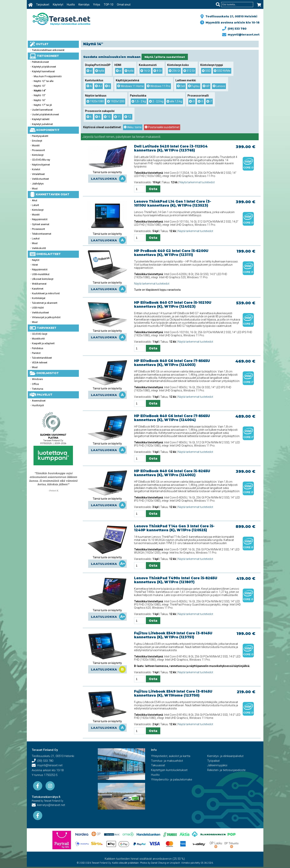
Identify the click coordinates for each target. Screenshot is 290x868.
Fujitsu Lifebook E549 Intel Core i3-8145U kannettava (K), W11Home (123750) (173, 693)
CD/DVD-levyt (40, 334)
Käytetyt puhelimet (42, 124)
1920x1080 (95, 101)
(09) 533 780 (234, 29)
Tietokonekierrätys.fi (46, 797)
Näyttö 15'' (40, 95)
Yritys (97, 5)
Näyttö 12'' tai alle (44, 81)
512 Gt (189, 71)
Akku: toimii (133, 127)
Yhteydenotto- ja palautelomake (172, 780)
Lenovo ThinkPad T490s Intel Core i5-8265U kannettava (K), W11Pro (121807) (176, 580)
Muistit (36, 145)
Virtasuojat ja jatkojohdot (46, 317)
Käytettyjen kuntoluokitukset (170, 770)
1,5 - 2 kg (139, 101)
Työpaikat (214, 761)
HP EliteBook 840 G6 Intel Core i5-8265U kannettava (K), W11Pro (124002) (172, 473)
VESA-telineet (40, 363)
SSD (206, 71)
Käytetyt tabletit (41, 119)
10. (107, 117)
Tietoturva (38, 389)
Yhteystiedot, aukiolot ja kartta (171, 756)
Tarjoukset (43, 5)
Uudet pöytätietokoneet (45, 114)
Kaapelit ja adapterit (43, 343)
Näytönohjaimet (41, 165)
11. (118, 117)
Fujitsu (194, 86)
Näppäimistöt (40, 219)
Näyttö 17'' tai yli (43, 105)
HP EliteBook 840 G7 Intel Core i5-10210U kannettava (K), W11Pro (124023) (173, 305)
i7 (209, 101)
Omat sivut (124, 5)
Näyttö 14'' (40, 91)
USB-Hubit (38, 308)
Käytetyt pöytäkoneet (44, 67)
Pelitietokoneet (40, 62)
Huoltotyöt (38, 405)
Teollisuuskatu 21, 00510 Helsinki (231, 16)
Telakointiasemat (42, 234)
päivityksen (123, 137)
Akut (35, 200)
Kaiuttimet (38, 289)
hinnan (140, 137)
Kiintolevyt (38, 155)
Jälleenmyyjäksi (217, 766)
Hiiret (35, 265)
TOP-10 (109, 5)
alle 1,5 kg (174, 101)
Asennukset (39, 401)
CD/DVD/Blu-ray (41, 160)
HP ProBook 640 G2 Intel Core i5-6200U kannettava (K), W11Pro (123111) (171, 253)
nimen (110, 137)
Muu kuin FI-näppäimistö (48, 76)
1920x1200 (116, 101)
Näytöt (36, 260)
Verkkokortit (39, 248)
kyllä (100, 71)
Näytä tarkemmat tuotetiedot (197, 182)
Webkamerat (39, 284)
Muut (35, 189)
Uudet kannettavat (42, 110)
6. (89, 117)
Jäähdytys (38, 184)
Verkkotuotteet (40, 179)
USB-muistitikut (41, 274)
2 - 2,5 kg (156, 101)
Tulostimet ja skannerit (45, 303)
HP (206, 86)
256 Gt (174, 71)
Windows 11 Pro (159, 86)
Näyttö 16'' (40, 100)
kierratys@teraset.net (49, 805)
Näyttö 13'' (40, 86)
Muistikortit (38, 339)
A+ (98, 86)
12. (128, 117)
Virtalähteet (38, 174)
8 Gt (158, 71)
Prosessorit (38, 150)
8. (98, 117)
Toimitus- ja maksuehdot (167, 761)
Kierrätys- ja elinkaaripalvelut (226, 756)
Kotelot (36, 169)
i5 (200, 101)
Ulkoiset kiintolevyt (43, 279)
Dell (181, 86)
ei (89, 71)
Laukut (36, 238)
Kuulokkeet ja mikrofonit (46, 293)
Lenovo (219, 86)
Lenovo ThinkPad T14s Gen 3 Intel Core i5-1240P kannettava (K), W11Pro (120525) (174, 528)
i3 (192, 101)
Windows (37, 379)
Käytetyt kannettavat (43, 71)
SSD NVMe (222, 71)
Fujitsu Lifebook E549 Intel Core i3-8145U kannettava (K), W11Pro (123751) (173, 635)
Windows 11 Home (131, 86)
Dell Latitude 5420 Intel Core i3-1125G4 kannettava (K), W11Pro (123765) (171, 148)
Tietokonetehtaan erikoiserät (48, 50)
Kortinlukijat (39, 298)
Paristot (36, 353)
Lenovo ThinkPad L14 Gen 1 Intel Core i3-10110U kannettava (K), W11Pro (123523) (173, 203)
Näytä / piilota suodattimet (165, 57)
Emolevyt (37, 141)
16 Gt (145, 71)
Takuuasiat (158, 766)
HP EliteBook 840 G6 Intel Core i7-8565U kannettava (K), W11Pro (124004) (172, 418)
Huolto (71, 5)
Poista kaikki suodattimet (162, 127)
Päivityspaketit (40, 136)
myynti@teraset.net (241, 35)
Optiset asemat (41, 224)
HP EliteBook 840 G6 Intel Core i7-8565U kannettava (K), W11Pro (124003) (172, 363)
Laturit (35, 205)
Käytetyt (58, 5)
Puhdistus (38, 348)
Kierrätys (84, 5)
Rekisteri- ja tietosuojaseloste (227, 770)
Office (35, 384)
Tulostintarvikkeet (42, 358)
